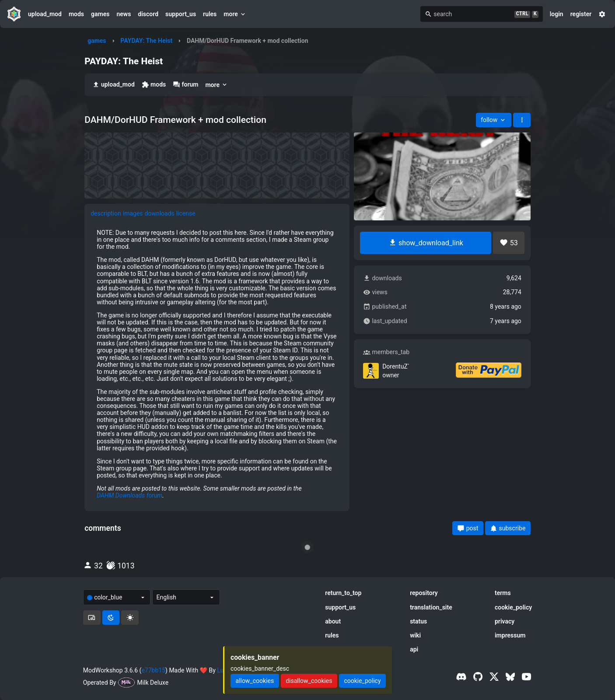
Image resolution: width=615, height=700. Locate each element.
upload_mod (45, 14)
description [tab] (106, 213)
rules (210, 14)
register (581, 14)
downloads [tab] (160, 213)
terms (503, 593)
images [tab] (133, 213)
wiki (415, 635)
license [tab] (186, 213)
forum (185, 85)
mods (76, 14)
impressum (510, 635)
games (100, 14)
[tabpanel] (217, 364)
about (333, 621)
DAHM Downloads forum (129, 495)
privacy (505, 621)
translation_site (431, 607)
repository (424, 593)
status (418, 621)
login (557, 14)
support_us (181, 14)
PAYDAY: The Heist (146, 41)
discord (148, 14)
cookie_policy (513, 607)
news (124, 14)
